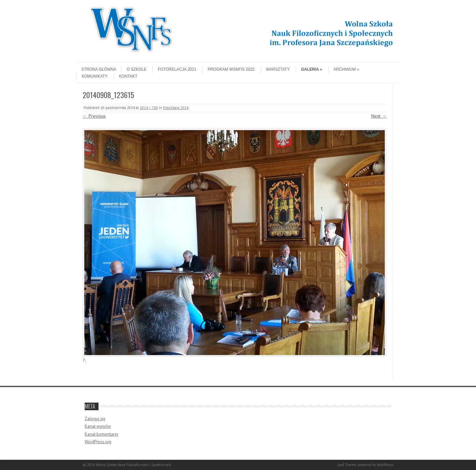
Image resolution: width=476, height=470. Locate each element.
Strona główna (99, 69)
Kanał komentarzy (101, 434)
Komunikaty (95, 76)
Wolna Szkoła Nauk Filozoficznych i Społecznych (134, 465)
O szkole (137, 69)
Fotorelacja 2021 (177, 69)
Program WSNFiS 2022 (231, 69)
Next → (379, 116)
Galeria (312, 69)
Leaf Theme (347, 465)
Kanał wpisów (98, 426)
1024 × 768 (149, 108)
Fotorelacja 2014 (176, 108)
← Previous (94, 116)
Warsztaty (278, 69)
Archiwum (346, 69)
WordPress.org (98, 442)
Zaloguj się (95, 419)
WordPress (385, 465)
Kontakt (128, 76)
